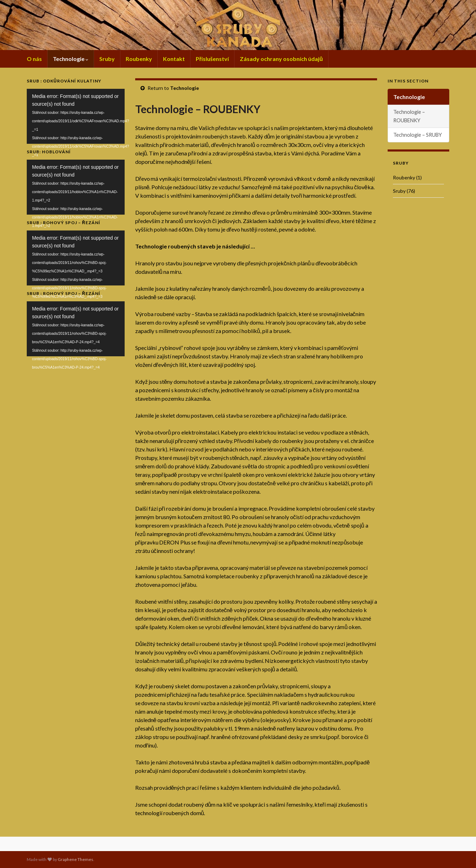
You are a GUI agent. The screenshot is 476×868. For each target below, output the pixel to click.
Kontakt (174, 59)
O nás (34, 59)
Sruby (107, 59)
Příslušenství (212, 59)
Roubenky (139, 59)
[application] (76, 116)
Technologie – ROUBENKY (409, 116)
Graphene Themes (76, 859)
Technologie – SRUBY (418, 135)
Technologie (71, 59)
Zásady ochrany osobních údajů (281, 59)
